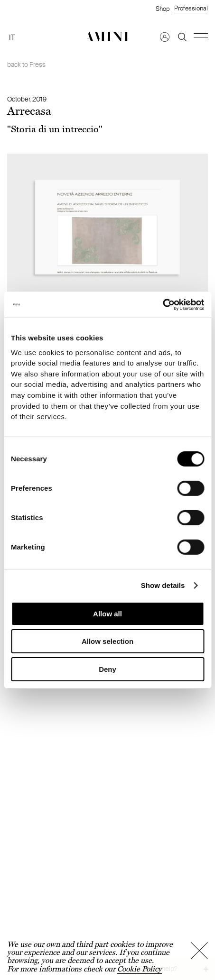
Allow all (107, 614)
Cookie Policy (140, 969)
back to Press (26, 64)
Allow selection (107, 641)
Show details (163, 585)
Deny (107, 669)
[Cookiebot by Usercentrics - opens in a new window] (163, 304)
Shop (163, 9)
